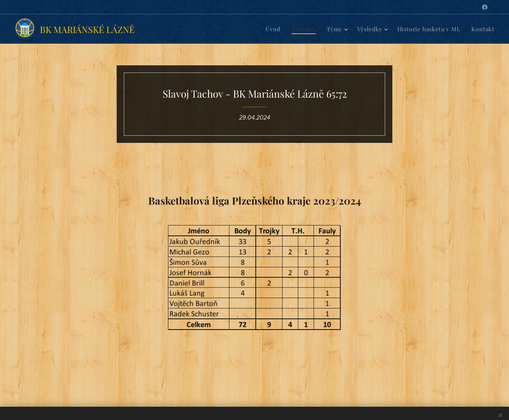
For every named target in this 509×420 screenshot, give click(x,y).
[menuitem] (282, 29)
